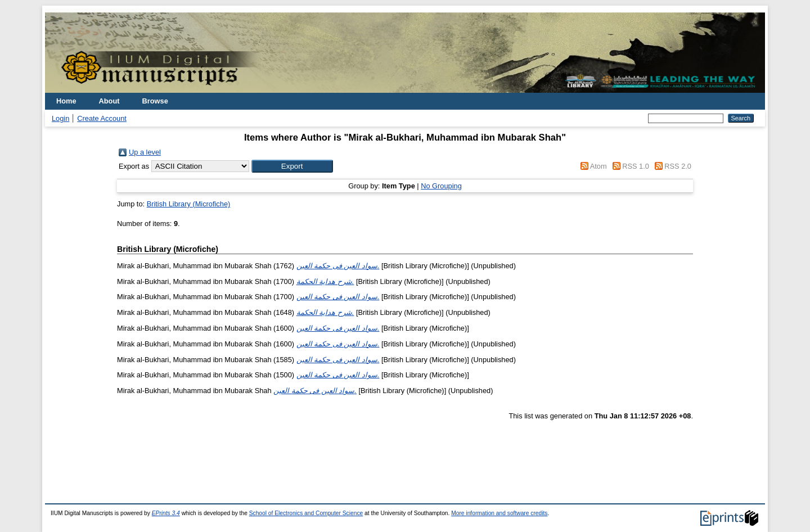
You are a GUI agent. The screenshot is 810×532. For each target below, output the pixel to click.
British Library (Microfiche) (189, 204)
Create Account (102, 118)
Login (60, 118)
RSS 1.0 (636, 166)
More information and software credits (499, 513)
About (109, 101)
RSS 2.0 (678, 166)
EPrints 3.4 (166, 513)
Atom (598, 166)
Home (66, 101)
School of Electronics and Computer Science (306, 513)
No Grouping (441, 186)
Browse (155, 101)
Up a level (145, 152)
